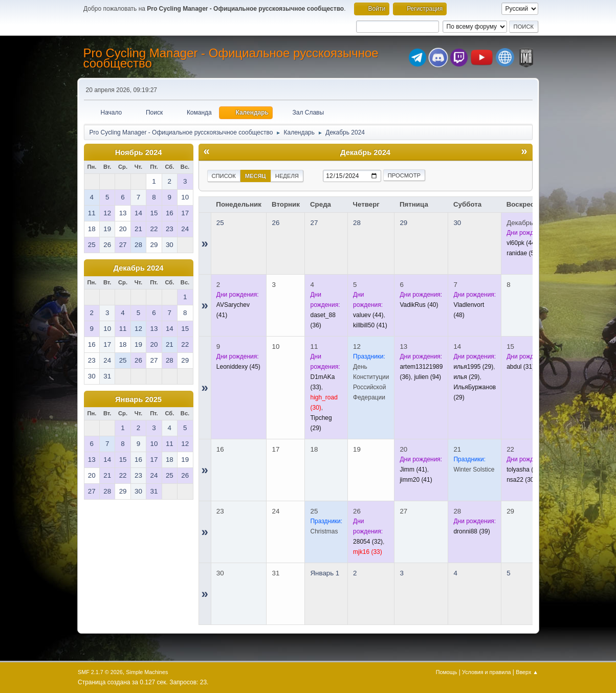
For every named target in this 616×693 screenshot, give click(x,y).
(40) (419, 305)
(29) (473, 367)
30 (457, 223)
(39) (471, 531)
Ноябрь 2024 (139, 152)
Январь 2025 (138, 399)
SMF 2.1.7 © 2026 (100, 672)
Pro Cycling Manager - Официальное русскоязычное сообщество (231, 58)
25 (220, 223)
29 (403, 223)
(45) (238, 367)
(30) (521, 480)
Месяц (256, 176)
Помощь (447, 672)
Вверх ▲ (527, 672)
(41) (370, 325)
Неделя (287, 176)
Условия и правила (486, 672)
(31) (520, 367)
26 (276, 223)
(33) (368, 552)
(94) (427, 377)
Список (224, 176)
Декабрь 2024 (139, 268)
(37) (524, 470)
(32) (368, 542)
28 (357, 223)
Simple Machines (147, 672)
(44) (522, 243)
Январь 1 (325, 573)
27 (314, 223)
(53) (523, 253)
